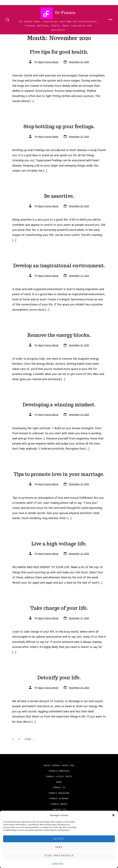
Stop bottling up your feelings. (59, 127)
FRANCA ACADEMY (59, 798)
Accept (59, 839)
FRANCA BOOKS (59, 804)
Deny (59, 847)
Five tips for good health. (59, 52)
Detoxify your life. (59, 678)
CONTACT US (59, 809)
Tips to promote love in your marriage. (59, 474)
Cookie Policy (57, 863)
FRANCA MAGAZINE (59, 793)
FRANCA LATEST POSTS (59, 776)
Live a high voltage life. (59, 544)
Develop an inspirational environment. (59, 266)
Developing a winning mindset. (59, 405)
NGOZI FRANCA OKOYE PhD (59, 765)
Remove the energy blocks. (59, 335)
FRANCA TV (59, 787)
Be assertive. (59, 196)
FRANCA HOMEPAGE (59, 771)
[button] (113, 815)
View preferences (59, 856)
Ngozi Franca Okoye (48, 62)
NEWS (59, 782)
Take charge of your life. (59, 608)
